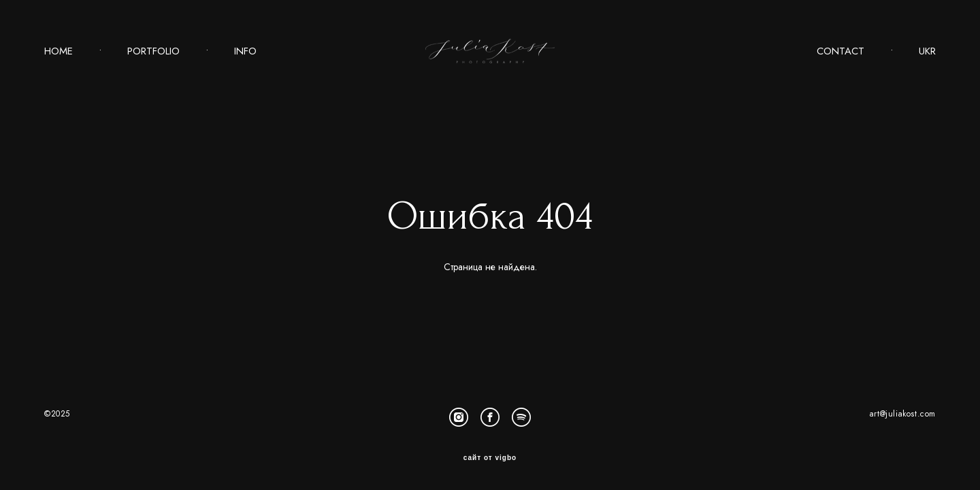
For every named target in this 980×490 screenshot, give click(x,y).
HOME (59, 51)
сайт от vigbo (490, 458)
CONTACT (840, 51)
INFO (245, 51)
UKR (927, 51)
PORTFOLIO (153, 51)
